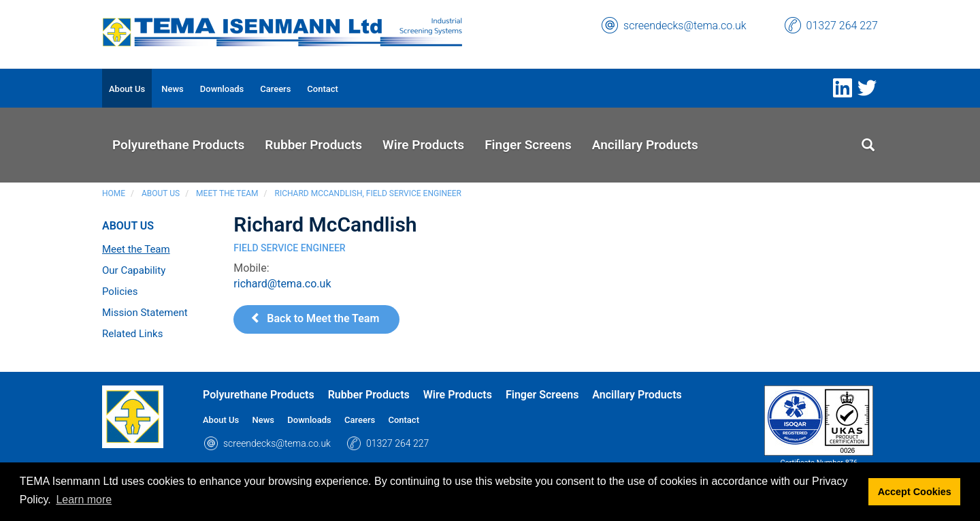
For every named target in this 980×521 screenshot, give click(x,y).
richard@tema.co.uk (282, 284)
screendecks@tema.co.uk (685, 26)
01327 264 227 (842, 26)
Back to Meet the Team (315, 318)
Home (114, 193)
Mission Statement (145, 313)
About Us (161, 193)
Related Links (132, 334)
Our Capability (134, 270)
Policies (120, 291)
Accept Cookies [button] (915, 492)
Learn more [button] (84, 500)
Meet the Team (227, 193)
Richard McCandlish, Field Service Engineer (368, 193)
